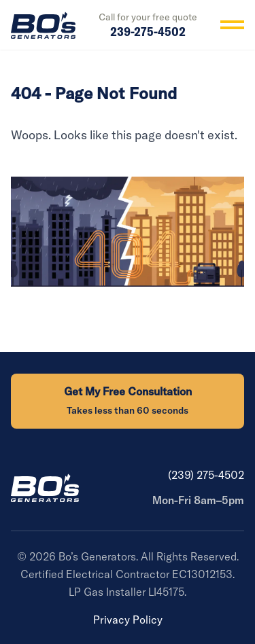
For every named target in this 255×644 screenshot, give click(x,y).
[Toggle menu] (232, 25)
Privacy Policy (128, 620)
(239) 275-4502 (206, 475)
